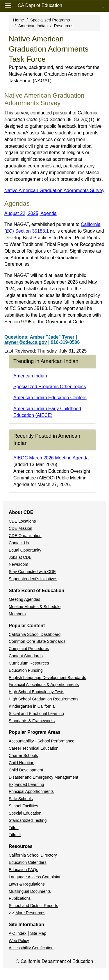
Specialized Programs (50, 20)
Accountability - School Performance (42, 741)
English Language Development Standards (47, 678)
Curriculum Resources (29, 663)
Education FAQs (23, 870)
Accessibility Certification (31, 948)
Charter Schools (23, 755)
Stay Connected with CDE (32, 572)
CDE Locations (22, 521)
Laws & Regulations (27, 884)
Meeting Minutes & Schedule (35, 607)
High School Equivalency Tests (36, 692)
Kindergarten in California (32, 706)
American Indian (33, 26)
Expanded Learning (26, 784)
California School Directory (33, 855)
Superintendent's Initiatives (33, 579)
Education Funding (26, 670)
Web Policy (19, 941)
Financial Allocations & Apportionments (44, 685)
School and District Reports (33, 906)
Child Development (26, 770)
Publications (20, 898)
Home (18, 20)
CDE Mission (20, 528)
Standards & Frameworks (32, 721)
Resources (64, 26)
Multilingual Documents (30, 891)
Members (17, 614)
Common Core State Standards (37, 641)
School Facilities (23, 806)
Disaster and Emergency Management (43, 777)
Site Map (38, 933)
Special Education (25, 813)
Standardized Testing (28, 820)
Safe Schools (21, 799)
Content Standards (26, 656)
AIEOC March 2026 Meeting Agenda (51, 458)
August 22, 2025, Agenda (31, 213)
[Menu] (8, 5)
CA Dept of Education (40, 5)
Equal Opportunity (25, 550)
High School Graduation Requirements (44, 699)
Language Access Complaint (34, 877)
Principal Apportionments (31, 791)
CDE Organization (25, 536)
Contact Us (19, 543)
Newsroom (18, 564)
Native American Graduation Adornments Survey (54, 190)
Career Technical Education (34, 748)
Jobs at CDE (20, 557)
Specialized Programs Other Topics (50, 387)
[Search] (103, 6)
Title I (14, 828)
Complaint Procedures (29, 649)
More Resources (30, 913)
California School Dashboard (35, 634)
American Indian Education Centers (50, 398)
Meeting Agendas (24, 599)
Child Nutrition (22, 763)
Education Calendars (28, 862)
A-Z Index (18, 933)
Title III (15, 835)
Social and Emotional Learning (36, 713)
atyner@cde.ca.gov (26, 342)
